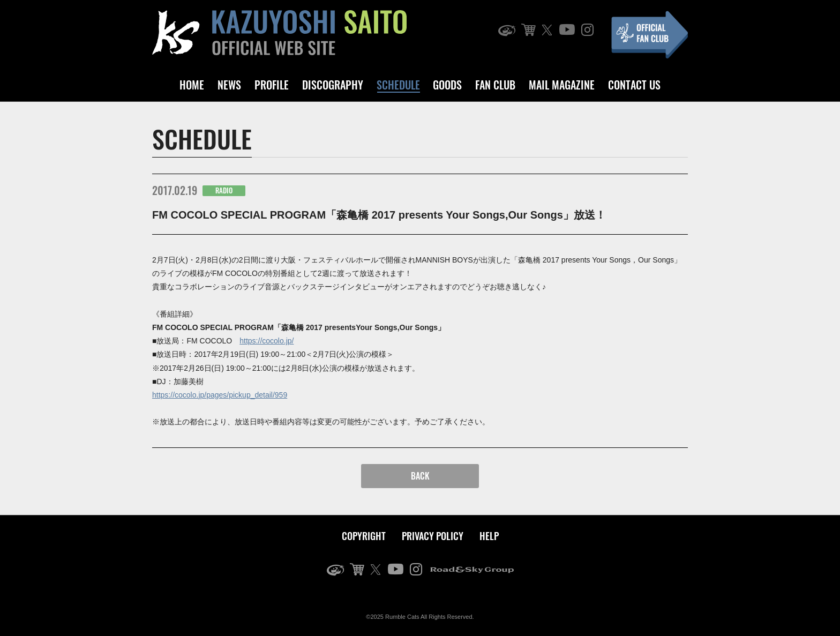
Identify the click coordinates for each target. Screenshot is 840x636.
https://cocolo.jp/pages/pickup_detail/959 (220, 395)
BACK (420, 476)
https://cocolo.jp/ (267, 341)
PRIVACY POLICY (433, 536)
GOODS (447, 85)
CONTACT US (634, 85)
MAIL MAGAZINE (562, 85)
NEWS (229, 85)
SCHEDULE (398, 85)
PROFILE (272, 85)
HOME (192, 85)
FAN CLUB (495, 85)
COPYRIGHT (364, 536)
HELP (489, 536)
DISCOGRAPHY (333, 85)
